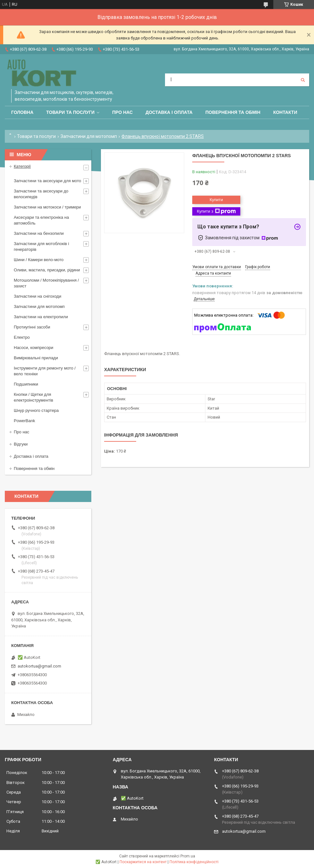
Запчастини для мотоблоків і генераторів (41, 247)
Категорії (22, 166)
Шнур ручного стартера (36, 410)
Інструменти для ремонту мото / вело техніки (45, 371)
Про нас (122, 112)
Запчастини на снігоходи (37, 296)
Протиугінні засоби (32, 327)
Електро (22, 337)
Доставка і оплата (169, 112)
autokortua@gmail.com (39, 666)
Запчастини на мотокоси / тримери (47, 207)
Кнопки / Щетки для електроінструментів (33, 397)
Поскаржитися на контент (143, 862)
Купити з (216, 211)
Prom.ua (188, 856)
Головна (22, 112)
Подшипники (26, 384)
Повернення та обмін (233, 112)
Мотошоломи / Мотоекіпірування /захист (46, 283)
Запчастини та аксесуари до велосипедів (41, 194)
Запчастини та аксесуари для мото (47, 181)
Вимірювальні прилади (36, 358)
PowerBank (24, 421)
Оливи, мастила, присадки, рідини (47, 270)
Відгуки (21, 444)
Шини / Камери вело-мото (39, 260)
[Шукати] (303, 80)
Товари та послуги (70, 112)
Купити (216, 200)
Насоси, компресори (33, 348)
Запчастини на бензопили (39, 233)
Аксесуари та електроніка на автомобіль (41, 220)
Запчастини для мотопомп (89, 136)
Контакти (285, 112)
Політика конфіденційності (194, 862)
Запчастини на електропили (41, 317)
